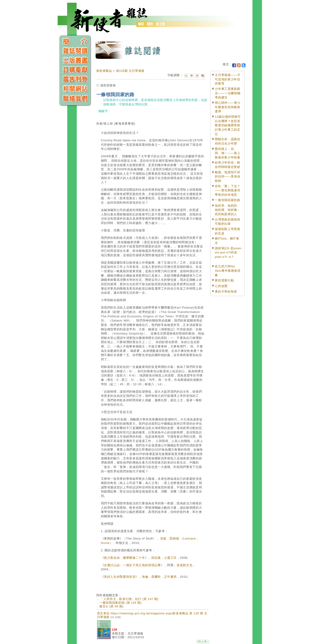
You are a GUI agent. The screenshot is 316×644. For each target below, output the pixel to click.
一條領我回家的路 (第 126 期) (120, 603)
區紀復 (156, 558)
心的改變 (221, 286)
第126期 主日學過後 (130, 71)
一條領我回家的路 (227, 200)
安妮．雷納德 (170, 538)
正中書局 (171, 577)
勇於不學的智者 (226, 292)
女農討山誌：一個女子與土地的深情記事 (132, 565)
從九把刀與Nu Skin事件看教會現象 (228, 271)
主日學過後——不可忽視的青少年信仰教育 (228, 79)
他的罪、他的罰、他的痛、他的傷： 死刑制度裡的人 (227, 210)
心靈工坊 (171, 558)
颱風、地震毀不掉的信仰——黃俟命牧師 (228, 177)
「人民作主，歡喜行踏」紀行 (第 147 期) (129, 599)
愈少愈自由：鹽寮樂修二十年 (124, 558)
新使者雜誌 (104, 71)
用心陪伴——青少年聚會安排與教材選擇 (228, 107)
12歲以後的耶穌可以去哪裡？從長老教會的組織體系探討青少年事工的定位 (228, 125)
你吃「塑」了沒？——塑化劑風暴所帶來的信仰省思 (228, 190)
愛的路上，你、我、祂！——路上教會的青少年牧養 (228, 153)
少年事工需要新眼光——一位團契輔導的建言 (228, 93)
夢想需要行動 (224, 280)
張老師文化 (185, 565)
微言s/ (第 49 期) (111, 606)
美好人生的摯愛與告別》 (121, 577)
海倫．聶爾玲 (151, 577)
